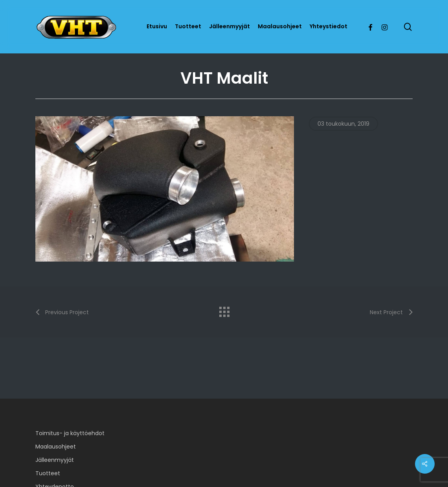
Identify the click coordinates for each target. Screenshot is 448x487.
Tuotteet (48, 473)
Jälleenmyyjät (55, 460)
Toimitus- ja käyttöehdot (70, 433)
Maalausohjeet (56, 447)
